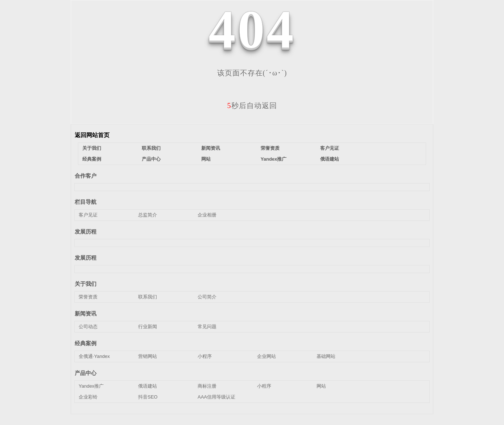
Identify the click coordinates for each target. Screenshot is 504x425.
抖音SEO (148, 397)
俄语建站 (330, 159)
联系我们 (151, 148)
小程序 (205, 356)
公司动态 (88, 327)
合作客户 (86, 176)
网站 (206, 159)
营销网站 (148, 356)
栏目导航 (86, 202)
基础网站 (326, 356)
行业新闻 (148, 327)
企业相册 (207, 215)
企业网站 (267, 356)
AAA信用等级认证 (216, 397)
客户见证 (330, 148)
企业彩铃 (88, 397)
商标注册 (207, 386)
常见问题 (207, 327)
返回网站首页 (92, 135)
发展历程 (86, 232)
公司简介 (207, 297)
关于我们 (92, 148)
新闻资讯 (211, 148)
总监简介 (148, 215)
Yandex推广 (274, 159)
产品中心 (151, 159)
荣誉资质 (270, 148)
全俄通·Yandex (94, 356)
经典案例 (92, 159)
